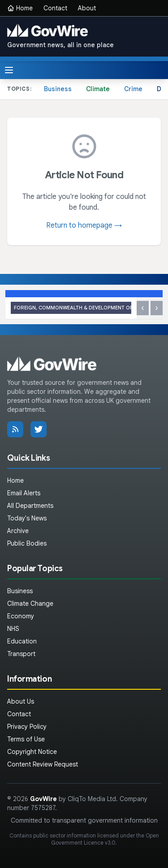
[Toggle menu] (9, 70)
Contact (55, 8)
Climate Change (30, 604)
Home (20, 8)
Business (58, 89)
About (87, 8)
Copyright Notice (32, 752)
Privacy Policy (27, 727)
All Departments (30, 506)
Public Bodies (27, 543)
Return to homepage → (84, 225)
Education (22, 641)
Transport (21, 654)
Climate (98, 89)
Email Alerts (24, 493)
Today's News (27, 518)
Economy (21, 616)
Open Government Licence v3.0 (105, 839)
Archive (18, 531)
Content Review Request (43, 764)
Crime (133, 89)
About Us (21, 701)
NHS (13, 629)
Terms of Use (26, 739)
